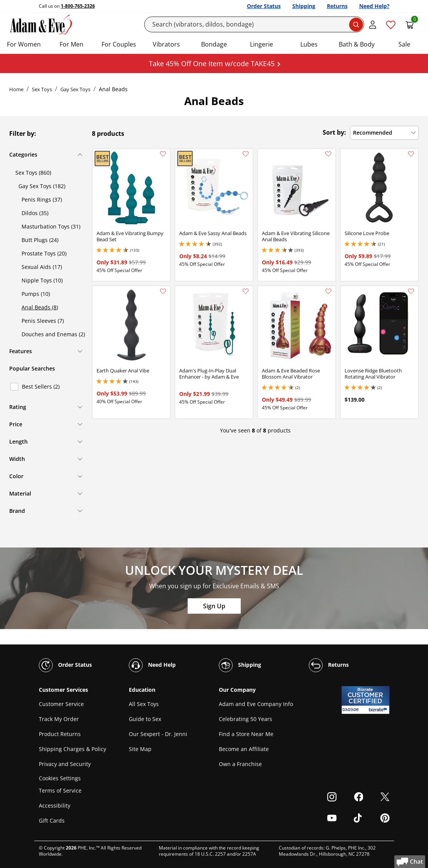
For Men (72, 44)
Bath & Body (357, 44)
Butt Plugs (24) (40, 240)
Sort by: (334, 132)
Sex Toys (42, 89)
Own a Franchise (240, 764)
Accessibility (55, 805)
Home (16, 89)
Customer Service (61, 704)
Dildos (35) (35, 213)
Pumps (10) (36, 294)
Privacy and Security (65, 764)
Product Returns (60, 734)
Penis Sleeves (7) (43, 321)
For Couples (119, 44)
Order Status (264, 6)
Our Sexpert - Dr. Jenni (158, 734)
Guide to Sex (145, 719)
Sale (404, 44)
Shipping (304, 6)
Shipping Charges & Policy (72, 749)
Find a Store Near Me (246, 734)
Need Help (152, 665)
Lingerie (261, 44)
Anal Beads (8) (40, 307)
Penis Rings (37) (42, 199)
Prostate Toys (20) (44, 253)
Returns (337, 6)
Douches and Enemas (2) (53, 334)
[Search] (254, 24)
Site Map (140, 749)
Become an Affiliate (244, 749)
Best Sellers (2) (41, 386)
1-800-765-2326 (78, 6)
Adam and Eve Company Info (256, 704)
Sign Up (214, 606)
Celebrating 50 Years (246, 719)
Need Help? (374, 6)
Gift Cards (52, 820)
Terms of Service (60, 790)
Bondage (214, 44)
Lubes (309, 44)
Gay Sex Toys (75, 89)
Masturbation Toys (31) (51, 226)
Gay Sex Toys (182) (42, 186)
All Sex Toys (144, 704)
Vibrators (166, 44)
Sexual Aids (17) (42, 267)
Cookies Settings (60, 778)
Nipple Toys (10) (42, 280)
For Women (24, 44)
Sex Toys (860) (33, 173)
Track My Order (59, 719)
